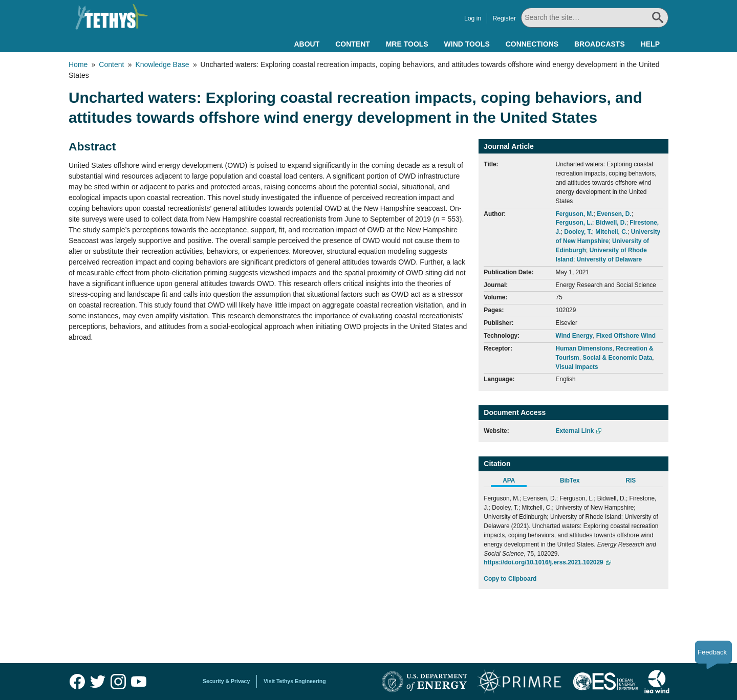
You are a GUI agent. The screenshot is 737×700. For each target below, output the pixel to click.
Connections (532, 44)
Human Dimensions (584, 348)
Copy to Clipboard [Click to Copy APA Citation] (510, 579)
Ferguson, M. (575, 214)
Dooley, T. (578, 232)
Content (353, 44)
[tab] (514, 482)
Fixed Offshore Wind (626, 336)
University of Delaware (610, 259)
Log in (473, 18)
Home (78, 64)
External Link (575, 431)
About (307, 44)
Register (504, 18)
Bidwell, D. (611, 223)
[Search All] (595, 18)
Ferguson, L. (574, 223)
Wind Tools (467, 44)
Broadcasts (600, 44)
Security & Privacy (226, 681)
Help (650, 44)
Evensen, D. (614, 214)
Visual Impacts (577, 367)
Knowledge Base (162, 64)
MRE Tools (407, 44)
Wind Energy (575, 336)
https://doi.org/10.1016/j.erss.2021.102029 (543, 562)
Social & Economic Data (617, 358)
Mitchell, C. (611, 232)
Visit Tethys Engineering (295, 681)
